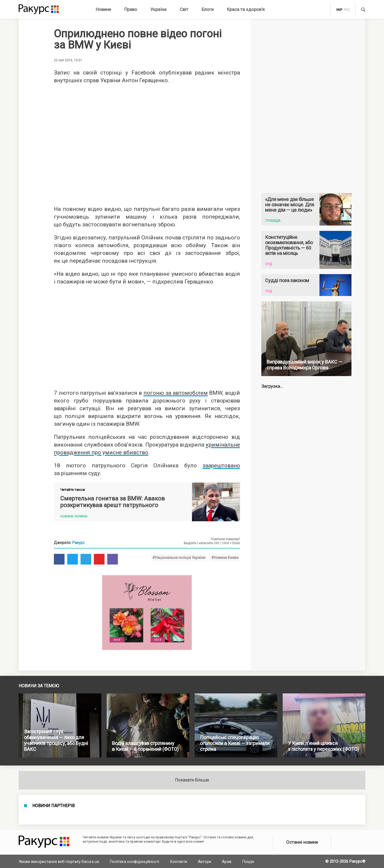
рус (347, 10)
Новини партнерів (53, 806)
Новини (103, 9)
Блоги (208, 9)
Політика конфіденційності (134, 862)
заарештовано (221, 465)
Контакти (179, 862)
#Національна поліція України (179, 558)
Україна (158, 9)
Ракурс (78, 543)
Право (131, 9)
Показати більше (192, 780)
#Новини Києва (225, 558)
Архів (227, 862)
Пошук (248, 862)
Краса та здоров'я (246, 9)
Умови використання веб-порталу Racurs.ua (59, 862)
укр (339, 10)
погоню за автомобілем (176, 393)
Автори (205, 862)
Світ (184, 9)
